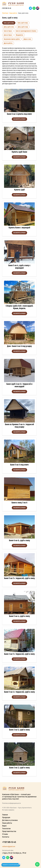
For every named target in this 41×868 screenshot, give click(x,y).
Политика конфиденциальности (11, 803)
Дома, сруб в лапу (9, 27)
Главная (5, 815)
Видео (4, 826)
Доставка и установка (10, 820)
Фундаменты (19, 35)
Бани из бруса (8, 31)
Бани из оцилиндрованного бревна (26, 31)
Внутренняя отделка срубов (12, 39)
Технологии (6, 829)
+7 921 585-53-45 (6, 8)
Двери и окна (27, 39)
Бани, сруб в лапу (9, 23)
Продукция (6, 817)
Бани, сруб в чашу (23, 23)
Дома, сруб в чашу (23, 27)
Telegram (30, 8)
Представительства (9, 831)
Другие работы (8, 43)
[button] (37, 4)
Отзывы (5, 834)
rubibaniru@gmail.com (9, 847)
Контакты (6, 837)
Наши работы (7, 823)
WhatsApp (34, 8)
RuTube (38, 8)
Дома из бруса (8, 35)
